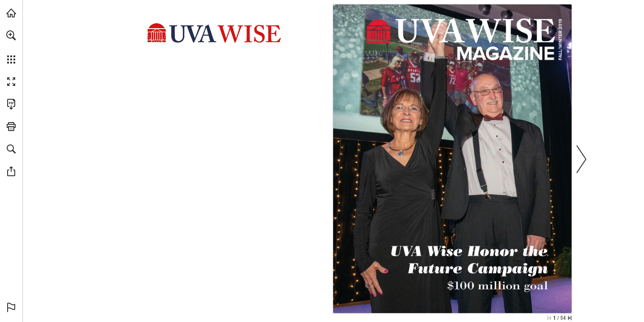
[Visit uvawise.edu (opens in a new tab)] (11, 13)
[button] (11, 35)
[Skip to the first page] (549, 318)
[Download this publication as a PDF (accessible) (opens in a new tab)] (11, 104)
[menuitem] (11, 47)
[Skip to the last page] (570, 318)
